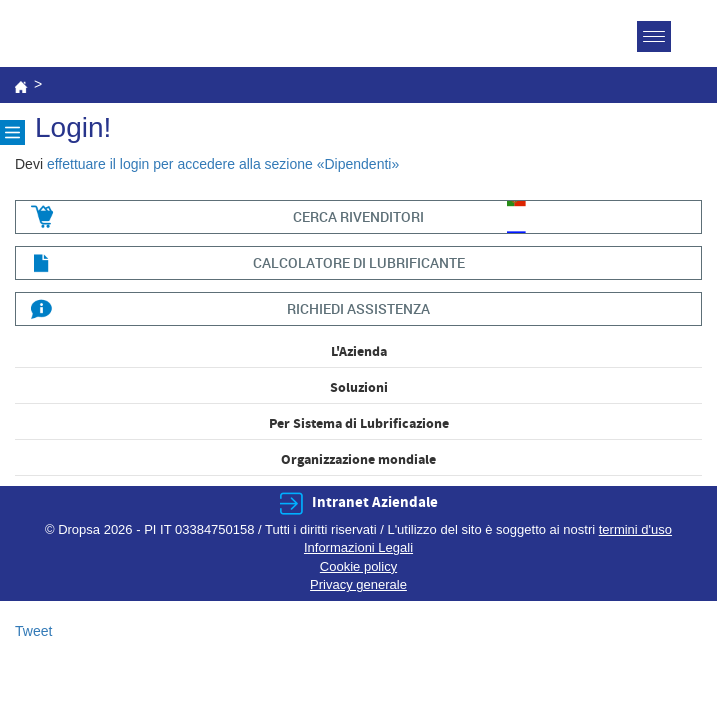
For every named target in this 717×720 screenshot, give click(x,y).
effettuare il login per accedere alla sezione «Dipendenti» (223, 164)
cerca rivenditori (358, 216)
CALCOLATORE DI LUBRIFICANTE (359, 262)
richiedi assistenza (358, 308)
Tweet (33, 631)
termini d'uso (635, 529)
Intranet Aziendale (375, 502)
